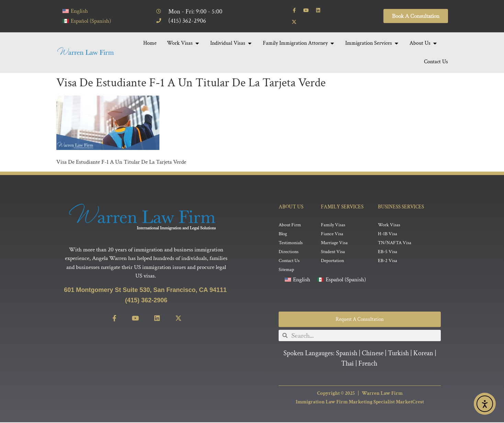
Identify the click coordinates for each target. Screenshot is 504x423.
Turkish (398, 354)
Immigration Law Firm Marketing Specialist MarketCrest (360, 403)
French (368, 364)
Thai (348, 364)
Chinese (373, 354)
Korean (423, 354)
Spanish (347, 354)
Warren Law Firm (382, 394)
